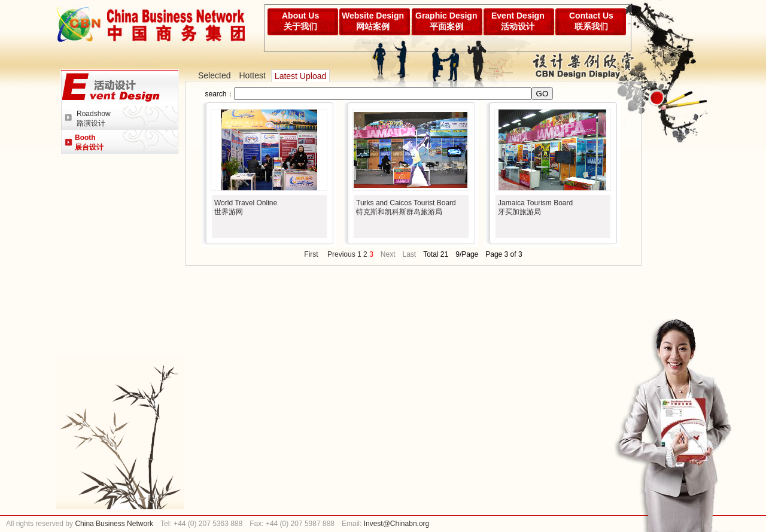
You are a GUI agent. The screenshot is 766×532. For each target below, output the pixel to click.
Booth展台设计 (89, 142)
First (311, 254)
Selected (214, 75)
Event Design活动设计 (518, 21)
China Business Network (113, 524)
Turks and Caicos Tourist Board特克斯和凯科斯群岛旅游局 (406, 207)
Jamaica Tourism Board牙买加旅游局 (535, 207)
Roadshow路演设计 (94, 118)
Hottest (252, 75)
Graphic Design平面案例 (446, 21)
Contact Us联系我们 (591, 21)
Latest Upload (300, 76)
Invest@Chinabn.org (397, 524)
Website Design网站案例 (373, 21)
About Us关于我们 (300, 21)
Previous (341, 254)
